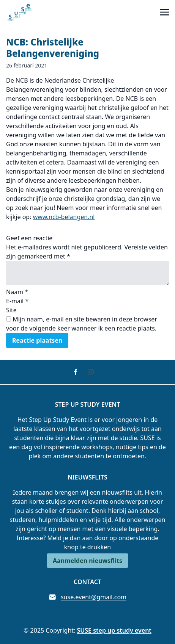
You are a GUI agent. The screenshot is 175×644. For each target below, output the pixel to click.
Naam (17, 292)
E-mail (17, 301)
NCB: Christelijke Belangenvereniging (53, 48)
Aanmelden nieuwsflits (87, 561)
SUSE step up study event (114, 630)
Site (11, 310)
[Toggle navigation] (164, 12)
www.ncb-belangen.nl (64, 217)
